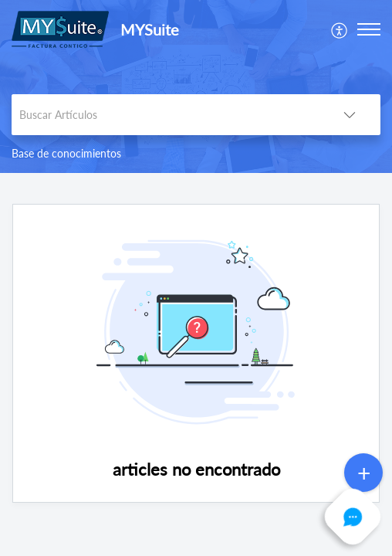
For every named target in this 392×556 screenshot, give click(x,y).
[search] (165, 115)
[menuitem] (340, 29)
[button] (340, 29)
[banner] (196, 86)
